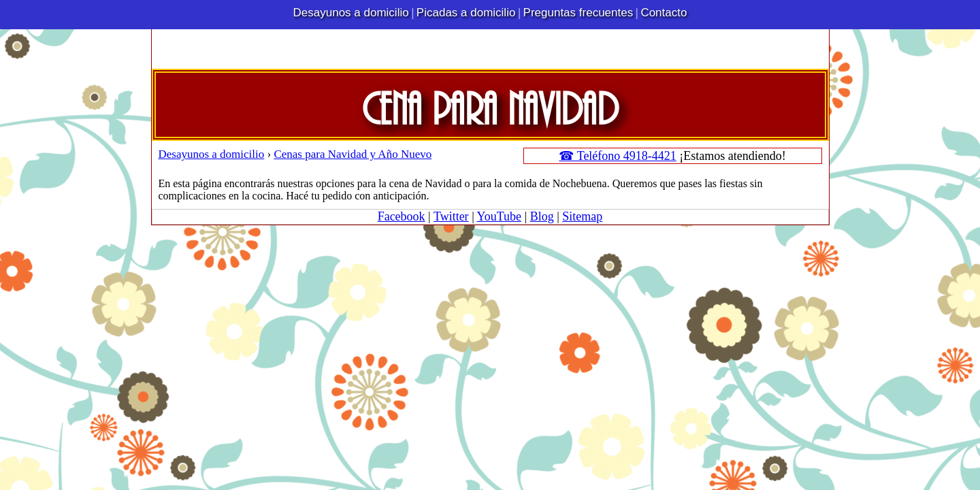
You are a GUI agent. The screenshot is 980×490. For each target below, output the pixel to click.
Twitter (451, 216)
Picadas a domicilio (466, 13)
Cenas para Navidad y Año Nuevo (353, 154)
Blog (542, 216)
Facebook (402, 216)
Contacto (664, 13)
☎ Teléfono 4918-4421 (617, 156)
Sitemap (582, 216)
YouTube (500, 216)
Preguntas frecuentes (578, 13)
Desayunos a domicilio (351, 13)
